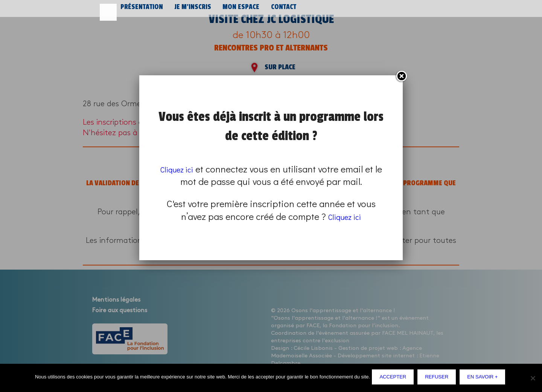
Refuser (438, 379)
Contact (278, 10)
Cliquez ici (181, 169)
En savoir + (484, 379)
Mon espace (237, 10)
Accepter (395, 379)
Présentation (141, 10)
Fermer (401, 76)
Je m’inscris (190, 10)
